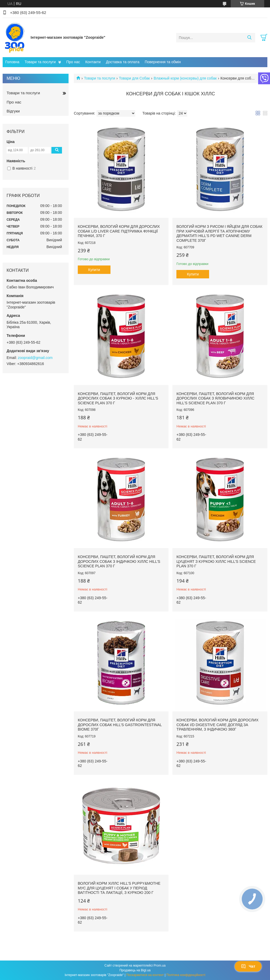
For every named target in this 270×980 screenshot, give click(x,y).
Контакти (93, 62)
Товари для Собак (134, 78)
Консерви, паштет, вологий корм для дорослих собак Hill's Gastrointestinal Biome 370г (120, 725)
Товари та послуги (40, 62)
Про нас (73, 62)
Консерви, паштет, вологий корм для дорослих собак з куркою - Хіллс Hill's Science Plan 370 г (118, 398)
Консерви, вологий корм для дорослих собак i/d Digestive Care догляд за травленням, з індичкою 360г (217, 725)
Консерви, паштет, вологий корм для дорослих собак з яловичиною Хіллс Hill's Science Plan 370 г (215, 398)
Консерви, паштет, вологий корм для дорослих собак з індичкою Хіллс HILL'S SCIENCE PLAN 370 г (119, 561)
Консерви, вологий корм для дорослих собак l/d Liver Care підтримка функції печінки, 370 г (119, 231)
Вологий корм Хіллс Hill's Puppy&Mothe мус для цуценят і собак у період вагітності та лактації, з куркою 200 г (119, 888)
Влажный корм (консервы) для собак (185, 78)
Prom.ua (160, 966)
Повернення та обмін (163, 62)
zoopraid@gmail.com (35, 358)
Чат (248, 966)
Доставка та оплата (123, 62)
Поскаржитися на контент (145, 975)
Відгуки (13, 111)
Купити (94, 270)
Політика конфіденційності (186, 975)
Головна (12, 62)
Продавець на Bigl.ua (135, 970)
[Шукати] (249, 38)
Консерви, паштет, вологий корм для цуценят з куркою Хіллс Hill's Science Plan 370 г (216, 561)
